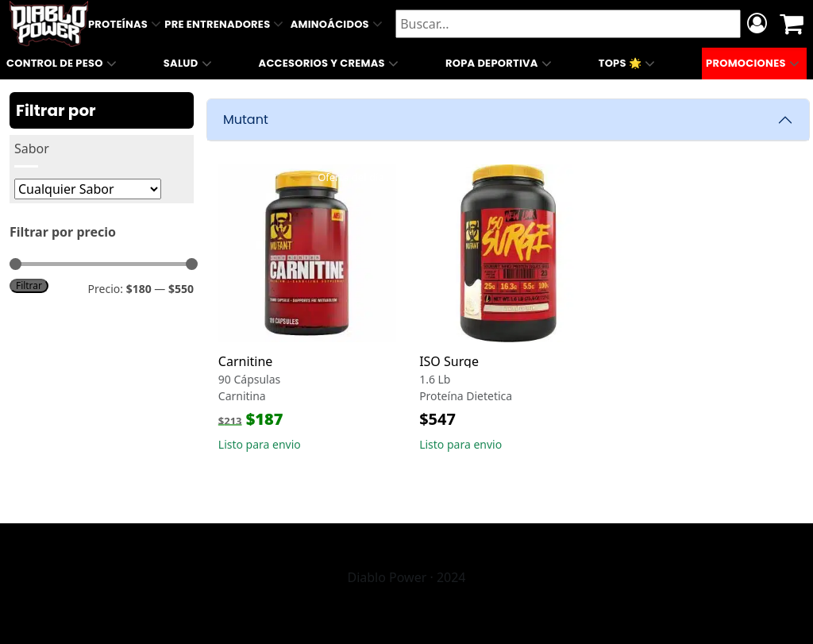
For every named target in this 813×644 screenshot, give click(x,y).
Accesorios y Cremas (331, 64)
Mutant (246, 120)
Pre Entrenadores (225, 24)
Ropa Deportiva (500, 64)
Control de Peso (63, 64)
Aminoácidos (338, 24)
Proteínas (126, 24)
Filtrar (29, 285)
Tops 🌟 (629, 64)
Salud (189, 64)
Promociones (754, 64)
